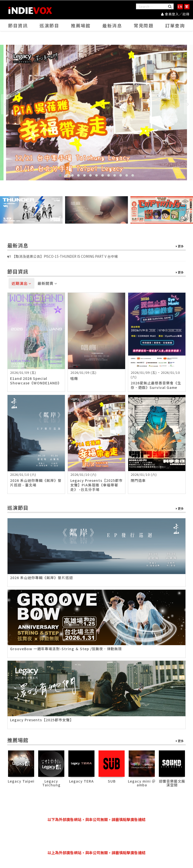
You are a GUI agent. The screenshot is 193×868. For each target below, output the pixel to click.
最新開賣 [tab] (47, 283)
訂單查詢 (175, 25)
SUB (112, 781)
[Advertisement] (99, 836)
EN (180, 6)
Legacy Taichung (51, 783)
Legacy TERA (81, 781)
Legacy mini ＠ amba (142, 783)
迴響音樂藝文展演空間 (172, 783)
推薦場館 (81, 25)
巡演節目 (50, 25)
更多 (180, 246)
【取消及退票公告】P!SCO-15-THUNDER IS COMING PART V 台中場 (63, 256)
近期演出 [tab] (21, 283)
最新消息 (112, 25)
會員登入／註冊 (175, 14)
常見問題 (144, 25)
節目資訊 (18, 25)
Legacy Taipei (21, 781)
